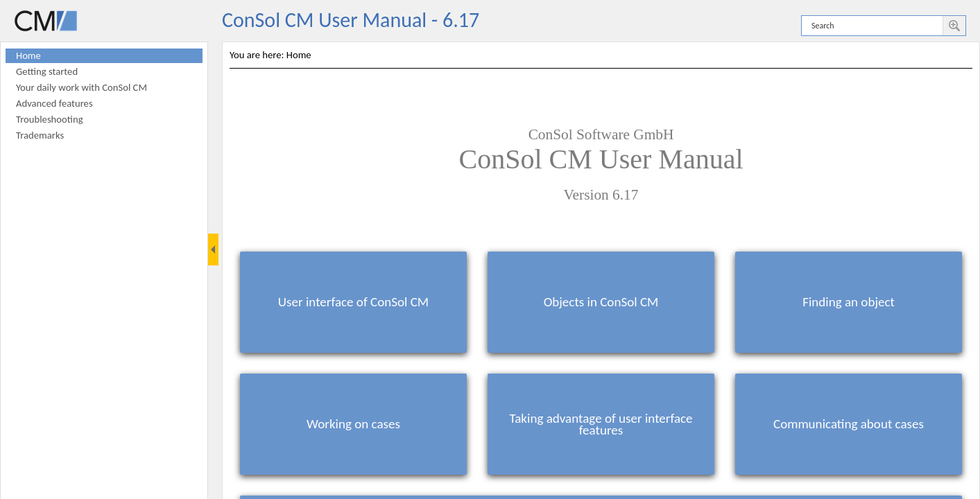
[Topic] (601, 271)
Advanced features (54, 103)
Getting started (47, 71)
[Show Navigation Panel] (213, 249)
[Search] (872, 26)
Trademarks (40, 135)
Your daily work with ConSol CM (81, 87)
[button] (954, 26)
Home (28, 55)
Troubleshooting (50, 119)
